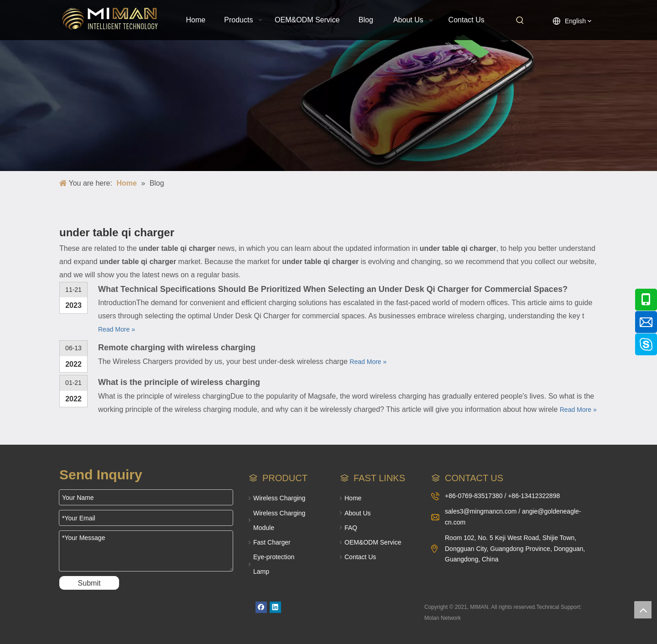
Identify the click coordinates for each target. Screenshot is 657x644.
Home (353, 498)
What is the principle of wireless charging (179, 382)
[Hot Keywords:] (520, 21)
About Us (358, 513)
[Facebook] (261, 607)
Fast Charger (272, 542)
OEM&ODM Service (373, 542)
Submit (89, 583)
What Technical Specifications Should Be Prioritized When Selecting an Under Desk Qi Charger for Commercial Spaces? (333, 289)
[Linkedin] (275, 607)
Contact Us (360, 557)
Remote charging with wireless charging (177, 348)
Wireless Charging (279, 498)
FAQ (351, 528)
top (643, 610)
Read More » (117, 329)
